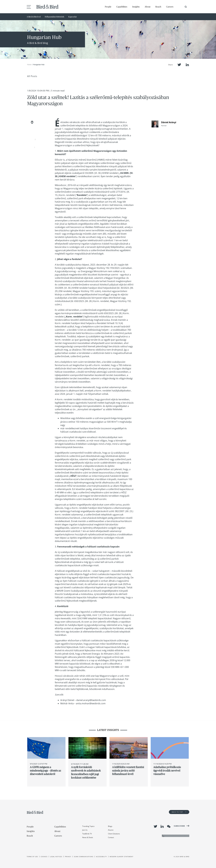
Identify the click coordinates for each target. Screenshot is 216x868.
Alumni (111, 830)
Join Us (85, 830)
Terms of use (32, 857)
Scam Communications (84, 857)
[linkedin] (32, 138)
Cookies (44, 857)
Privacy (68, 857)
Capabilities (122, 7)
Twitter (179, 65)
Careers (170, 7)
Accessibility (101, 857)
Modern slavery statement (121, 857)
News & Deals (88, 837)
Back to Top (179, 812)
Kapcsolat (73, 17)
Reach (158, 7)
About (148, 7)
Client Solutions (114, 834)
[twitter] (32, 130)
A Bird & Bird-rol (34, 17)
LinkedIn (187, 65)
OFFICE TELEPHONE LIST (176, 836)
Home (29, 65)
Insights (136, 7)
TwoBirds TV (87, 834)
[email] (32, 122)
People (108, 7)
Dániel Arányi (169, 122)
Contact (111, 837)
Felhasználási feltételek (54, 17)
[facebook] (32, 146)
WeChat (169, 826)
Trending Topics (88, 826)
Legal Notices (56, 857)
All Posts (32, 76)
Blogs (110, 826)
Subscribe (179, 826)
